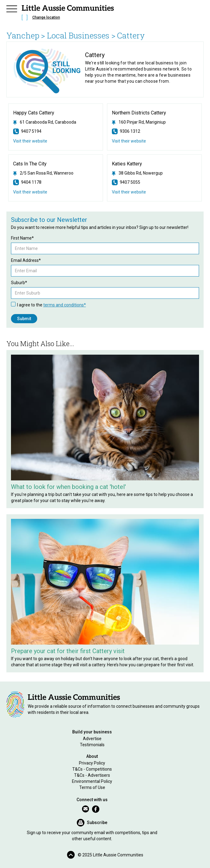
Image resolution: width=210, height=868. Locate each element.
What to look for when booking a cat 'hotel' (68, 487)
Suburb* (19, 283)
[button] (12, 8)
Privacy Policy (92, 763)
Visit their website (30, 141)
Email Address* (26, 260)
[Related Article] (105, 418)
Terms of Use (92, 787)
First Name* (22, 238)
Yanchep (23, 35)
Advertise (92, 739)
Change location (46, 17)
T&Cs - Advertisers (92, 775)
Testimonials (92, 745)
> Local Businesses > (78, 35)
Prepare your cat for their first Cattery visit (68, 651)
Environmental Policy (92, 781)
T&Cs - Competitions (92, 769)
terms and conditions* (65, 305)
